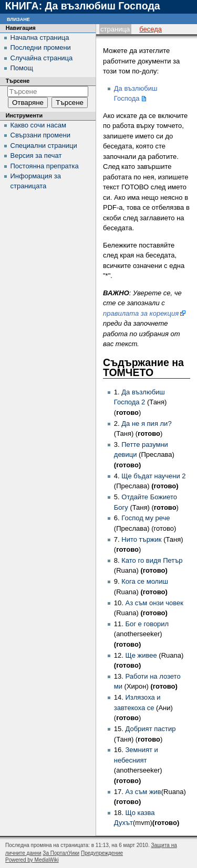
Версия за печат (36, 156)
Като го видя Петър (152, 560)
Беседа (151, 29)
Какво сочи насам (38, 125)
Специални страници (44, 146)
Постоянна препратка (45, 166)
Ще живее (141, 655)
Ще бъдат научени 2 (153, 476)
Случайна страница (42, 58)
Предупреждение (102, 853)
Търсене (18, 81)
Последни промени (41, 47)
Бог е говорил (147, 624)
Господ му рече (146, 518)
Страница (115, 29)
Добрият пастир (150, 729)
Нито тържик (141, 539)
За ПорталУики (61, 853)
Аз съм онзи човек (154, 603)
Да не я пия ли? (146, 424)
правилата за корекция (141, 313)
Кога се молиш (145, 581)
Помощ (22, 68)
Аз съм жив (143, 792)
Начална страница (40, 37)
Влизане (18, 19)
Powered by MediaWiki (32, 860)
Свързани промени (40, 135)
